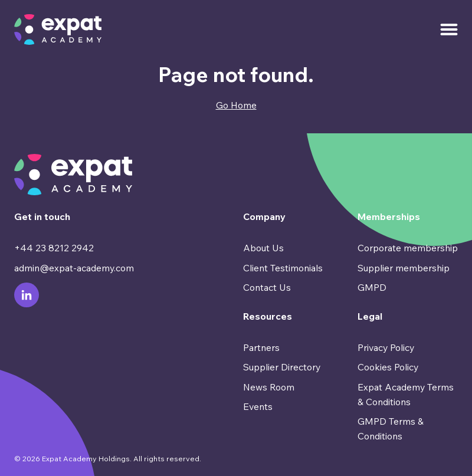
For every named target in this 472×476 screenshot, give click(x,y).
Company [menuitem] (264, 216)
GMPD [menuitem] (372, 287)
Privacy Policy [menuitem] (386, 347)
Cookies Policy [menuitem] (388, 367)
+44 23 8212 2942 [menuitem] (54, 248)
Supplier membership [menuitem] (404, 268)
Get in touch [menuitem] (42, 216)
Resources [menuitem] (268, 316)
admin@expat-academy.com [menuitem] (74, 268)
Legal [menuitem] (370, 316)
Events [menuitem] (258, 406)
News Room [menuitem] (269, 387)
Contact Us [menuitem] (267, 287)
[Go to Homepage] (58, 29)
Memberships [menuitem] (389, 216)
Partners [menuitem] (261, 347)
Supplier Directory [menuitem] (282, 367)
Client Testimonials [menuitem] (283, 268)
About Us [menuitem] (263, 248)
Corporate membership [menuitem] (408, 248)
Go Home (236, 105)
